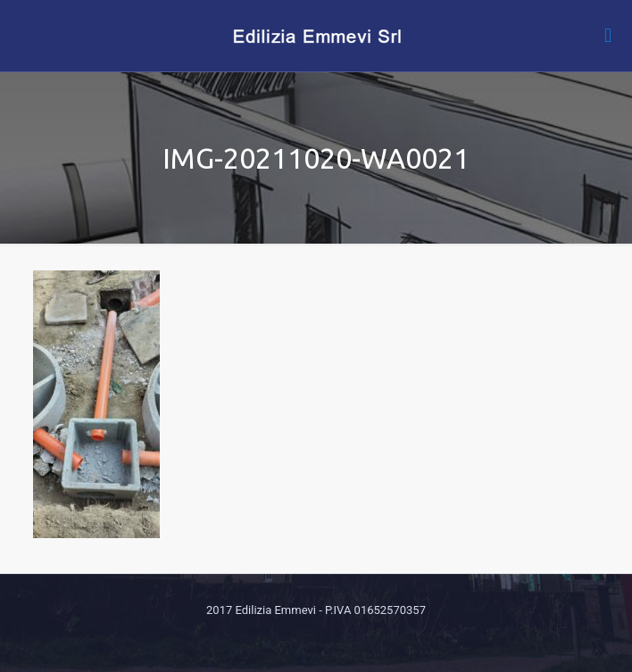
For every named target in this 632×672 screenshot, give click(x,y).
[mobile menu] (608, 36)
